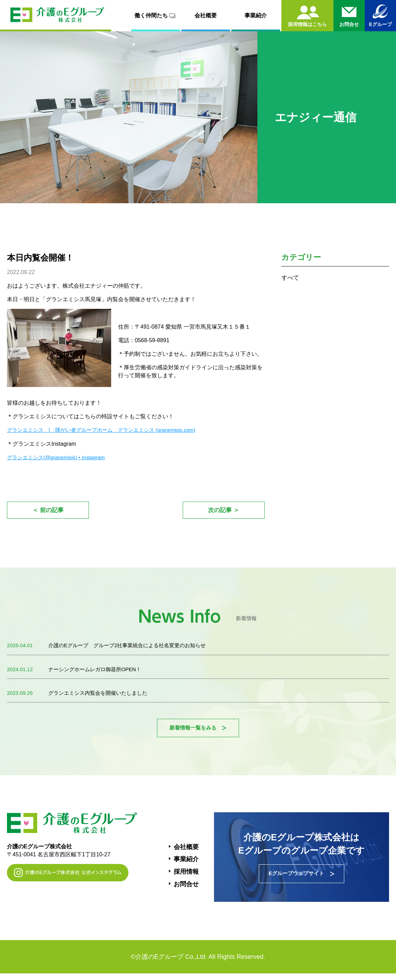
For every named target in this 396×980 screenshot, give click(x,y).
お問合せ (186, 889)
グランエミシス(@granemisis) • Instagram (59, 457)
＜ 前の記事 (48, 511)
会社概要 (206, 15)
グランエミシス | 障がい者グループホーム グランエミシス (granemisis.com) (108, 430)
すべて (291, 278)
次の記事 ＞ (224, 511)
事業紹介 (256, 15)
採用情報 (186, 877)
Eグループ (380, 24)
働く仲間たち (156, 16)
